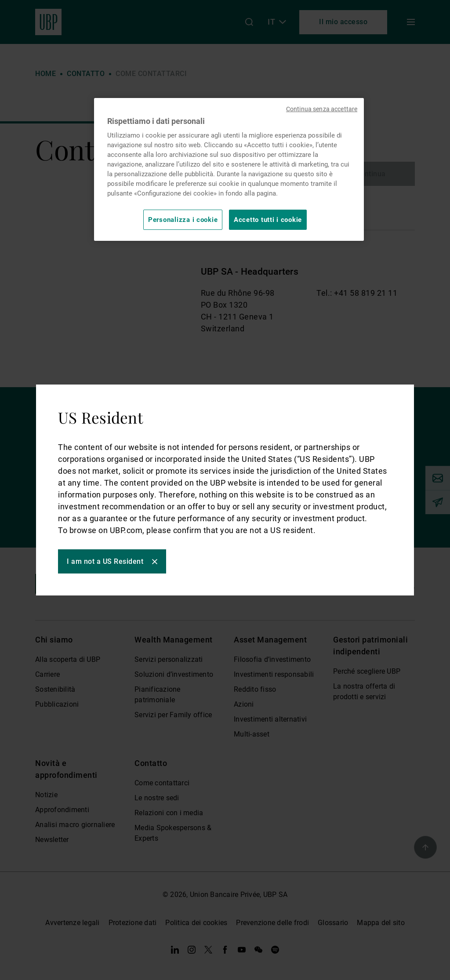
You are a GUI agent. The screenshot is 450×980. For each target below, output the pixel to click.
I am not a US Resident (105, 561)
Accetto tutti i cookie (268, 220)
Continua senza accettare (322, 109)
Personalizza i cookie (183, 220)
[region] (229, 169)
